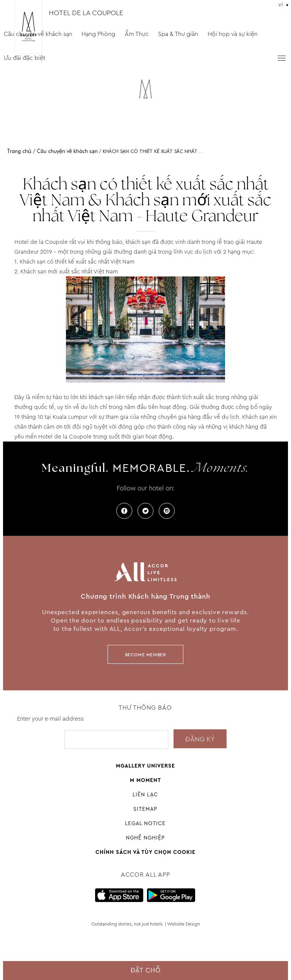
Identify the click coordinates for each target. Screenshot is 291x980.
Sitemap (145, 809)
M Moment (145, 780)
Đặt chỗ (146, 970)
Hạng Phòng (98, 34)
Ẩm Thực (137, 34)
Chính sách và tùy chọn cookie (145, 852)
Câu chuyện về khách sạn (38, 34)
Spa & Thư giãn (178, 34)
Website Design (184, 924)
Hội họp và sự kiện (233, 34)
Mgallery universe (145, 766)
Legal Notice (145, 823)
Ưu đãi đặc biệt (25, 58)
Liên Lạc (145, 794)
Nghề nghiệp (145, 838)
